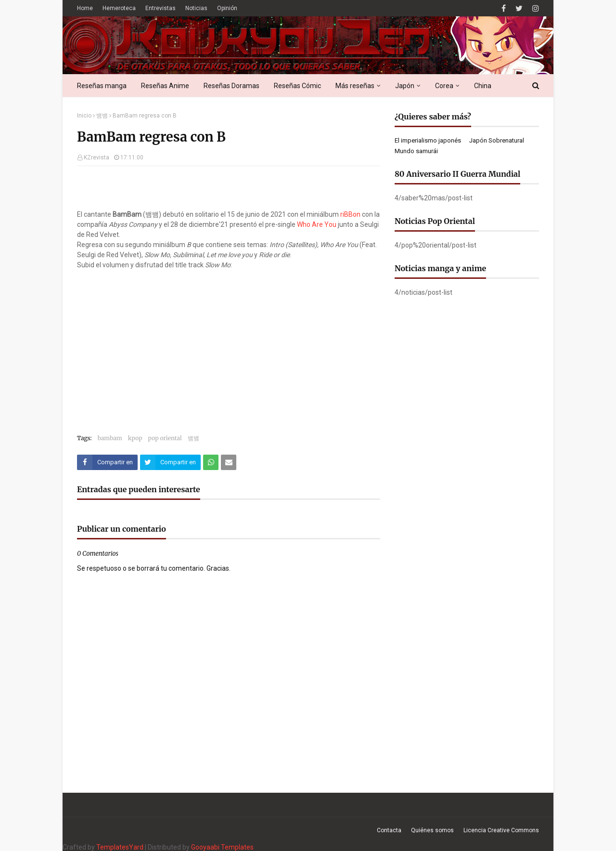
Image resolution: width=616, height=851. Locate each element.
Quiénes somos (432, 830)
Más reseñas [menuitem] (355, 86)
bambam (110, 438)
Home (85, 8)
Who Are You (317, 224)
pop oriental (165, 438)
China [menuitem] (483, 86)
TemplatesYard (120, 847)
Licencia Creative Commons (501, 830)
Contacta (389, 830)
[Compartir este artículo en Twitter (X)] (170, 462)
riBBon (350, 214)
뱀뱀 (102, 116)
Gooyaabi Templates (222, 847)
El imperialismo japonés (428, 140)
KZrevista (96, 157)
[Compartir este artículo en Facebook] (107, 462)
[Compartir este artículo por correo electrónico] (229, 462)
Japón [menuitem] (405, 86)
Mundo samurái (416, 151)
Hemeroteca (119, 8)
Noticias (196, 8)
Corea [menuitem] (444, 86)
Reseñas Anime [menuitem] (165, 86)
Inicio (84, 116)
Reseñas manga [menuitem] (102, 86)
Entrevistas (160, 8)
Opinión (227, 8)
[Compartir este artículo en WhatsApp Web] (211, 462)
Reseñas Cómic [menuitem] (297, 86)
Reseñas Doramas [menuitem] (231, 86)
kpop (135, 438)
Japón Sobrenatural (497, 140)
